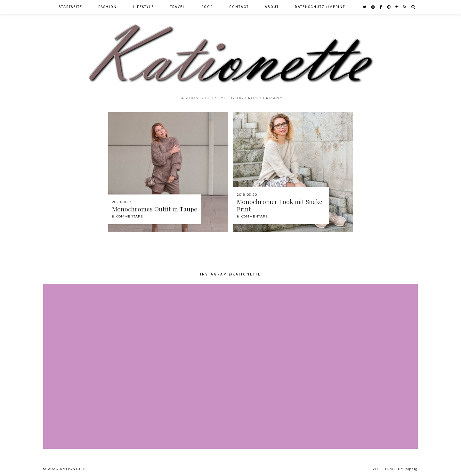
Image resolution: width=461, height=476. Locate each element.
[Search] (413, 7)
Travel (178, 7)
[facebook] (381, 7)
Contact (239, 7)
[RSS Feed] (405, 7)
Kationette (73, 469)
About (272, 7)
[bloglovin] (397, 7)
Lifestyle (143, 7)
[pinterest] (389, 7)
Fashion (108, 7)
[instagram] (373, 7)
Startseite (71, 7)
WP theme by (395, 469)
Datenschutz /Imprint (320, 7)
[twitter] (365, 7)
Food (207, 7)
